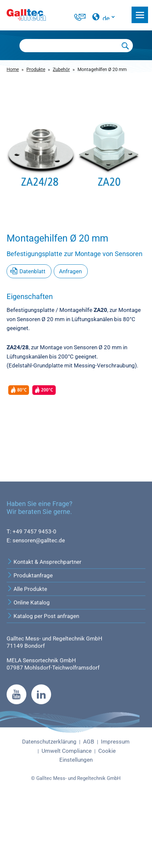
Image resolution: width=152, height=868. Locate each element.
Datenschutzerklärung (49, 806)
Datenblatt (32, 271)
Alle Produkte (27, 653)
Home (13, 69)
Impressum (115, 806)
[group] (76, 147)
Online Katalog (28, 667)
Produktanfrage (30, 640)
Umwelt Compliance (67, 815)
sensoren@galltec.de (39, 605)
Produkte (36, 69)
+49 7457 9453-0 (34, 595)
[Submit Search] (125, 46)
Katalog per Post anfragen (43, 680)
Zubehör (61, 69)
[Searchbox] (69, 46)
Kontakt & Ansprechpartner (44, 626)
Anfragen (70, 271)
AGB (89, 806)
